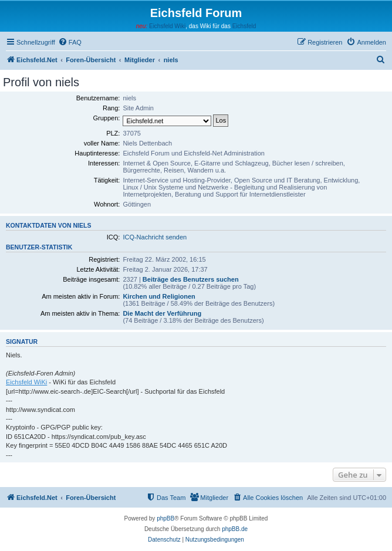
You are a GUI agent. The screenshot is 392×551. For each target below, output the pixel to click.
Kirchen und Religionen (159, 296)
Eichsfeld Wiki (167, 26)
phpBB (165, 518)
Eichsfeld (244, 26)
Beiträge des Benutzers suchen (191, 279)
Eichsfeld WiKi (26, 382)
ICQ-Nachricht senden (155, 237)
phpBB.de (235, 529)
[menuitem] (70, 42)
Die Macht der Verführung (162, 313)
